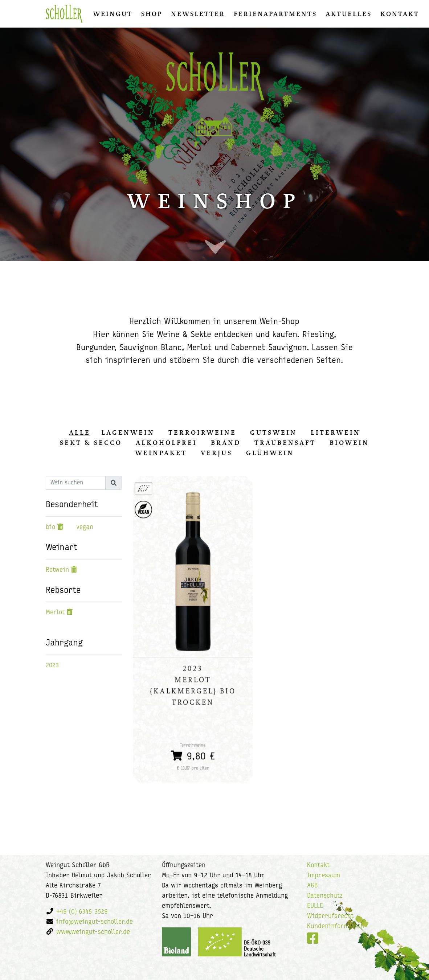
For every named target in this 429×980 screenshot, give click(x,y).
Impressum (324, 876)
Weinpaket (161, 453)
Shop (152, 14)
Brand (226, 443)
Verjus (216, 453)
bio (50, 527)
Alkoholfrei (166, 443)
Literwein (336, 432)
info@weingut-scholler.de (95, 922)
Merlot (55, 613)
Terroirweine (202, 432)
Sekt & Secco (91, 443)
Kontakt (400, 14)
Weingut (113, 14)
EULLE (315, 906)
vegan (85, 527)
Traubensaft (285, 443)
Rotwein (57, 570)
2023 (52, 666)
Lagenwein (128, 432)
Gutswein (273, 432)
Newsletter (198, 14)
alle (80, 432)
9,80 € (193, 756)
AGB (312, 886)
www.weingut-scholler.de (93, 932)
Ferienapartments (275, 14)
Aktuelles (349, 14)
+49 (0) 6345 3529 (82, 912)
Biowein (349, 443)
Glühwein (270, 453)
